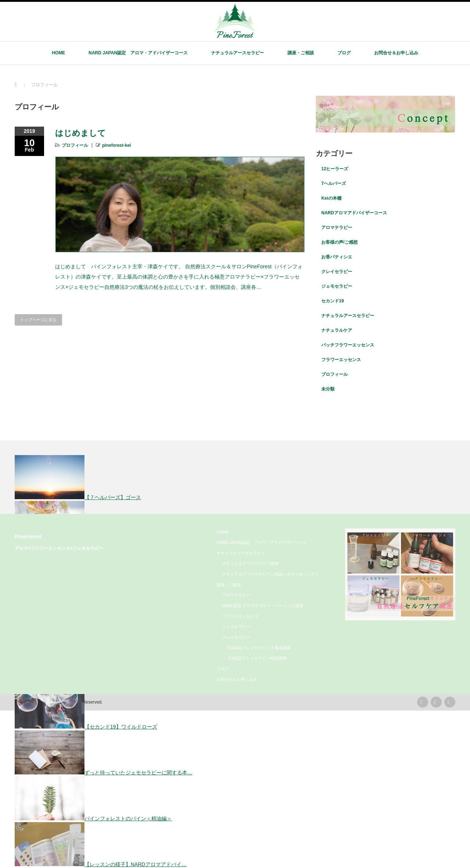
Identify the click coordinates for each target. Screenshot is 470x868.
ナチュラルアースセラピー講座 (250, 563)
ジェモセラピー (337, 286)
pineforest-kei (117, 145)
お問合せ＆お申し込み (396, 53)
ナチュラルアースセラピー (238, 53)
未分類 (328, 389)
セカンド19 (332, 301)
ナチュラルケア (337, 330)
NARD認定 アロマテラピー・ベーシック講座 (263, 606)
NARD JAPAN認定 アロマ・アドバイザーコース (138, 53)
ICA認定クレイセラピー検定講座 (257, 658)
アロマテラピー (337, 228)
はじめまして (80, 133)
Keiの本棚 (331, 198)
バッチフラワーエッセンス (348, 345)
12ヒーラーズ (335, 169)
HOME (58, 53)
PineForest (28, 537)
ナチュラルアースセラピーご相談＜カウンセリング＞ (271, 574)
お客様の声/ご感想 (339, 242)
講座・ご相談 (301, 53)
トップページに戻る (38, 320)
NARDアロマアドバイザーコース (354, 213)
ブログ (344, 53)
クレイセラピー (337, 272)
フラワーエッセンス (341, 360)
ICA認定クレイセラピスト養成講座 (259, 648)
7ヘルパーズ (334, 184)
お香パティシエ (337, 257)
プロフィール (75, 145)
